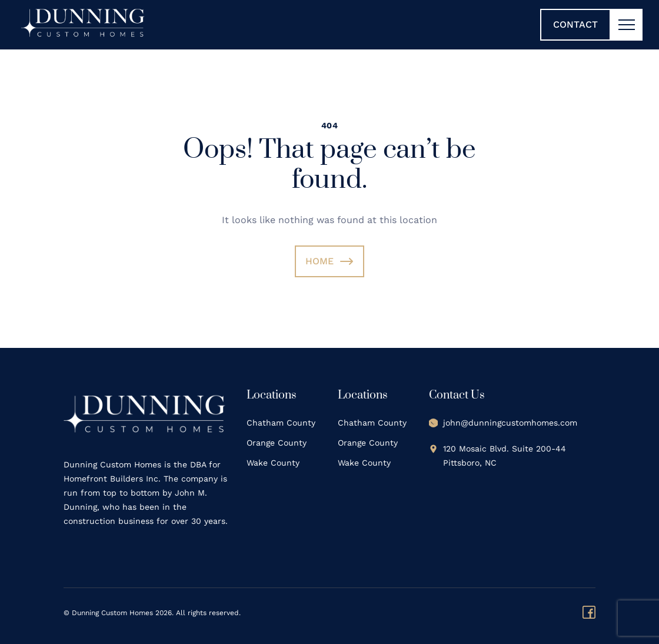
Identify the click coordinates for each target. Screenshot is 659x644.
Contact (575, 24)
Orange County (277, 443)
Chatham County (281, 423)
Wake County (273, 463)
